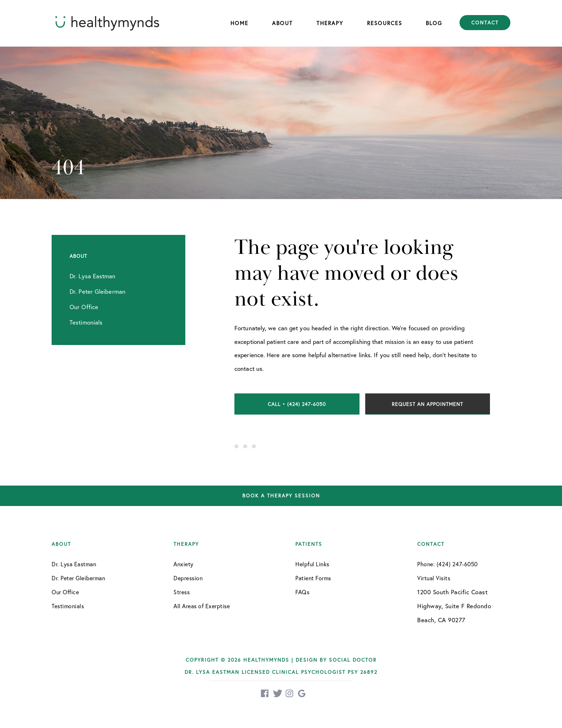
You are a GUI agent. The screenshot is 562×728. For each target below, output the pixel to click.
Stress (182, 592)
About (282, 23)
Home (239, 23)
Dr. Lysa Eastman (74, 564)
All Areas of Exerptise (202, 606)
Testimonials (68, 606)
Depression (188, 578)
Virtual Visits (434, 578)
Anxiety (184, 564)
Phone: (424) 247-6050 (447, 564)
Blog (434, 23)
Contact (485, 23)
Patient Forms (313, 578)
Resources (385, 23)
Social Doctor (353, 660)
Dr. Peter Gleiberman (78, 578)
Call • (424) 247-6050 (297, 404)
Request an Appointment (427, 404)
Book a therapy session (281, 496)
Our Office (65, 592)
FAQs (302, 592)
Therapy (330, 23)
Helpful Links (312, 564)
